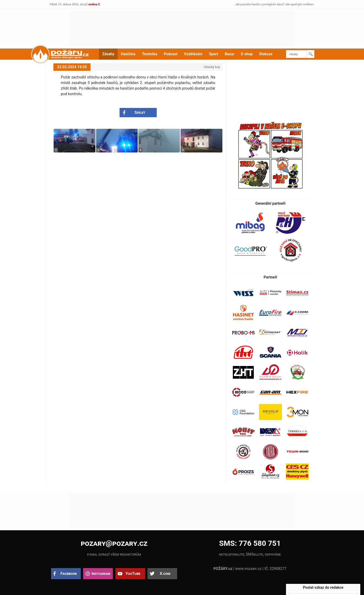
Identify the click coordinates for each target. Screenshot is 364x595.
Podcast (171, 54)
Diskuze (266, 54)
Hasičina (128, 54)
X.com (165, 574)
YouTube (133, 574)
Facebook (69, 574)
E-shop (247, 54)
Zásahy (108, 54)
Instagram (101, 574)
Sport (214, 54)
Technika (150, 54)
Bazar (229, 54)
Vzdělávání (193, 54)
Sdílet (140, 112)
